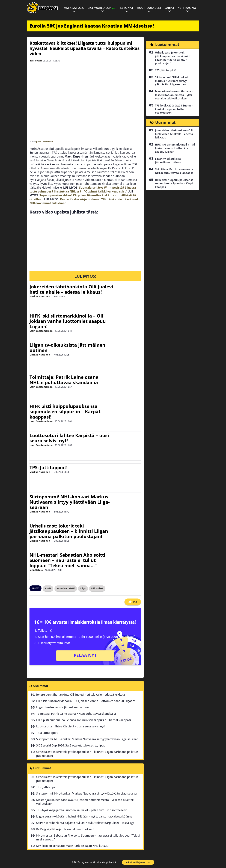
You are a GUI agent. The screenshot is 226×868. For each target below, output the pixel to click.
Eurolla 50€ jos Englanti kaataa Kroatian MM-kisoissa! (92, 26)
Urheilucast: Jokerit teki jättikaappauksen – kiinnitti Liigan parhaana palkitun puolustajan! (69, 531)
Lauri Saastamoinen (41, 331)
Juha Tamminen (45, 142)
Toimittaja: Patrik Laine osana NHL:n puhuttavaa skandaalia (64, 380)
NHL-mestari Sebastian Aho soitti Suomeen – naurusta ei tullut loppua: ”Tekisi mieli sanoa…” (67, 560)
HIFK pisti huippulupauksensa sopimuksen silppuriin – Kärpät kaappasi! (65, 411)
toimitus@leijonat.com (138, 862)
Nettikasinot (188, 8)
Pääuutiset (97, 588)
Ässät (48, 588)
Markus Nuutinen (40, 296)
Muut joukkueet (149, 8)
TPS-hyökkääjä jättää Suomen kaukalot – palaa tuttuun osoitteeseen (82, 810)
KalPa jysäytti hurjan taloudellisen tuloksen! (65, 829)
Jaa (133, 602)
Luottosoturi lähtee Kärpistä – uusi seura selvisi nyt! (69, 438)
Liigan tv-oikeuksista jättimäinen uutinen (67, 348)
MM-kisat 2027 (74, 8)
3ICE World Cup (102, 8)
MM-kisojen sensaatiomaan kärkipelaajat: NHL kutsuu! (73, 846)
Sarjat (169, 8)
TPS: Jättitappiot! (48, 467)
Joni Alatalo (36, 570)
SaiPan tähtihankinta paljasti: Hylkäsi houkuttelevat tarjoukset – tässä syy (85, 823)
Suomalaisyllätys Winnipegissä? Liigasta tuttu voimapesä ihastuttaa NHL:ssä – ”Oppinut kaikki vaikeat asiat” (83, 189)
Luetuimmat (42, 768)
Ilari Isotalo (36, 61)
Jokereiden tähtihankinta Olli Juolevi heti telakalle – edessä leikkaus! (71, 289)
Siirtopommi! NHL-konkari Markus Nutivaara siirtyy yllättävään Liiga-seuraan (70, 502)
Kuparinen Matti (66, 588)
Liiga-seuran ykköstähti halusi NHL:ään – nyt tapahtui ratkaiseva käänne (84, 816)
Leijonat (127, 8)
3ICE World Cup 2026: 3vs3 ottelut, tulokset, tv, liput (70, 745)
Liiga (83, 588)
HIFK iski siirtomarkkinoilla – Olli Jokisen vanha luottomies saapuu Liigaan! (68, 321)
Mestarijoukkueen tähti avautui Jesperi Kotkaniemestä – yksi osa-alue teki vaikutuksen (85, 802)
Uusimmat (41, 686)
